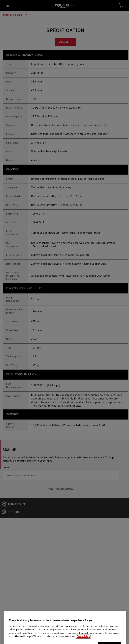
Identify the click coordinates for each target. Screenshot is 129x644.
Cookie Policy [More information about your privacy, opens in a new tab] (83, 641)
